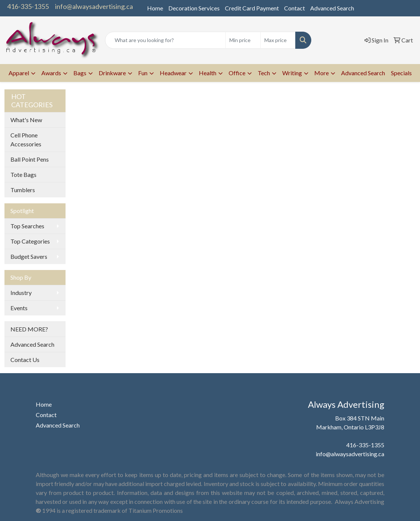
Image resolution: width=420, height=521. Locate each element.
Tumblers (23, 190)
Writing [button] (292, 73)
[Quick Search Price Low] (243, 40)
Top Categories (30, 241)
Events (19, 308)
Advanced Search (332, 8)
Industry (21, 293)
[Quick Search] (165, 40)
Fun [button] (143, 73)
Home (155, 8)
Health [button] (208, 73)
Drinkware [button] (112, 73)
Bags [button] (80, 73)
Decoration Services (194, 8)
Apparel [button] (19, 73)
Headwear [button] (173, 73)
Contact (295, 8)
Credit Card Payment (252, 8)
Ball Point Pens (30, 159)
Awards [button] (51, 73)
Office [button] (237, 73)
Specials (401, 73)
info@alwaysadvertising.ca (94, 6)
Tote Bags (23, 174)
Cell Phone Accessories (26, 139)
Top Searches (27, 226)
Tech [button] (264, 73)
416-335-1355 (28, 6)
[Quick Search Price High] (278, 40)
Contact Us (25, 360)
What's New (26, 120)
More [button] (322, 73)
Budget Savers (29, 256)
